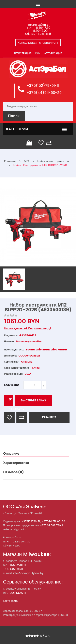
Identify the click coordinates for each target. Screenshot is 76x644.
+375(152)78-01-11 (43, 85)
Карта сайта (10, 601)
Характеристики (16, 463)
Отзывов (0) (13, 472)
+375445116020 (13, 569)
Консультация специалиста (38, 43)
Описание (11, 454)
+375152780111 (17, 565)
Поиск (14, 116)
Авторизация (53, 53)
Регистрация (22, 53)
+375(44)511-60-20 (44, 93)
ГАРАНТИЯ (49, 417)
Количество (12, 385)
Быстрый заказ (33, 400)
